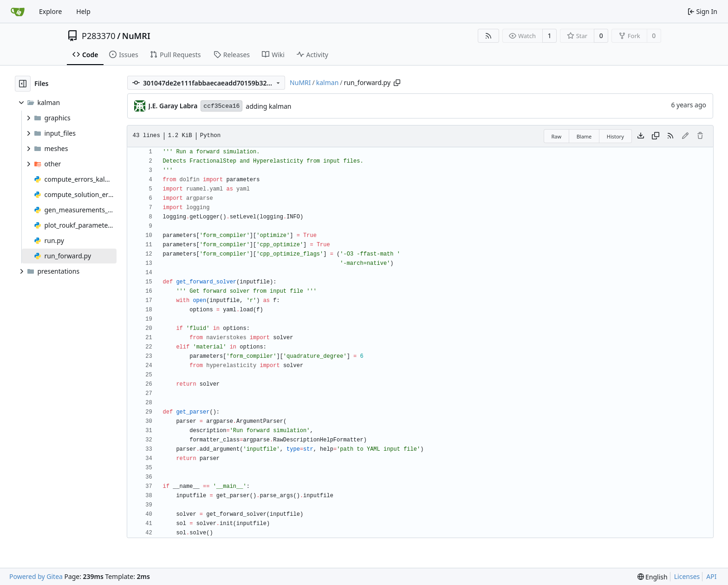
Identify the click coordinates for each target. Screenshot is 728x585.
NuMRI (136, 36)
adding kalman (268, 106)
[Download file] (641, 136)
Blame (584, 136)
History (615, 136)
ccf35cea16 (221, 106)
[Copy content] (656, 136)
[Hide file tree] (23, 84)
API (711, 576)
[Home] (18, 12)
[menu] (653, 577)
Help (83, 11)
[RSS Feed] (488, 36)
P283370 (99, 36)
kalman (328, 82)
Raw (557, 136)
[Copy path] (397, 83)
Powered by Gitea (36, 576)
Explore (50, 11)
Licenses (687, 576)
